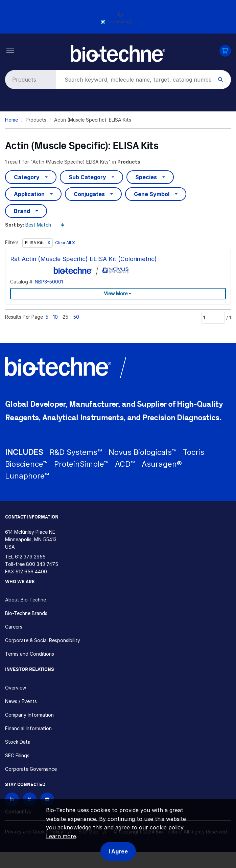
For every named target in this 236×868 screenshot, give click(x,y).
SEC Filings (17, 755)
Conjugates (89, 194)
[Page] (213, 318)
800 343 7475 (42, 564)
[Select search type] (29, 80)
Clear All (65, 243)
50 (76, 317)
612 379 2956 (30, 557)
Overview (16, 688)
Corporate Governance (31, 769)
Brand (22, 211)
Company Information (29, 715)
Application (29, 194)
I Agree (118, 851)
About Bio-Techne (26, 600)
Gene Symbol (152, 194)
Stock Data (18, 742)
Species (146, 177)
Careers (14, 627)
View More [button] (116, 293)
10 (55, 317)
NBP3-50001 (49, 282)
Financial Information (28, 728)
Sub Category (87, 177)
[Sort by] (46, 225)
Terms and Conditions (30, 654)
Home (11, 120)
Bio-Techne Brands (26, 613)
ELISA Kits (35, 243)
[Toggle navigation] (10, 50)
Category (27, 177)
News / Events (21, 701)
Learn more (61, 836)
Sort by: (15, 225)
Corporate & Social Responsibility (43, 640)
